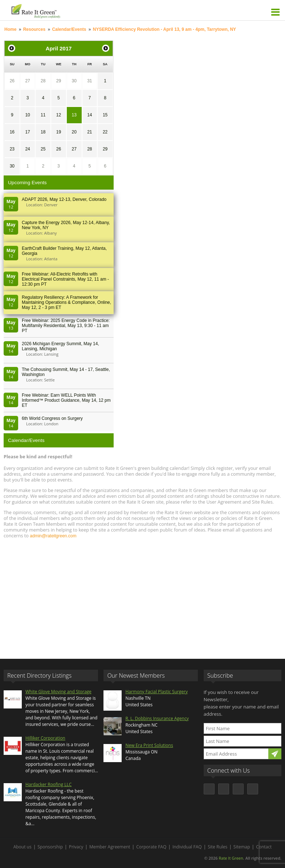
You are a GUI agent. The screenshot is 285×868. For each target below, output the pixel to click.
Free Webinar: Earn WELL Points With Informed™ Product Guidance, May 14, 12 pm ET (66, 400)
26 (12, 81)
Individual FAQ (187, 847)
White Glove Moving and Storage (58, 692)
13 (74, 115)
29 (59, 81)
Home (10, 29)
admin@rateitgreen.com (53, 536)
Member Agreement (110, 847)
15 (105, 115)
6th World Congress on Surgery (52, 418)
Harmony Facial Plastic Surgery (156, 692)
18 (43, 132)
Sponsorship (50, 847)
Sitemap (242, 847)
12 (59, 115)
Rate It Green (231, 858)
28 (43, 81)
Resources (34, 29)
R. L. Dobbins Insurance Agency (157, 718)
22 (105, 132)
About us (23, 847)
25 (43, 149)
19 (59, 132)
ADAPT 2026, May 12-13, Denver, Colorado (64, 199)
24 (27, 149)
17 (27, 132)
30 (74, 81)
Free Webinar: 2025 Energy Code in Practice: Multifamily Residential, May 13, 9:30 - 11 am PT (66, 326)
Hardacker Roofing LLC (48, 784)
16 (12, 132)
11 (43, 115)
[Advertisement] (142, 595)
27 (27, 81)
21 (89, 132)
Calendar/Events (69, 29)
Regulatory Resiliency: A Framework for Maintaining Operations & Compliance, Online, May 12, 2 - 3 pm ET (66, 302)
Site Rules (217, 847)
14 (89, 115)
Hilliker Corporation (45, 738)
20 (74, 132)
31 (89, 81)
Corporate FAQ (151, 847)
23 (12, 149)
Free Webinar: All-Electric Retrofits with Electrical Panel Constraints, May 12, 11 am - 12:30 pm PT (65, 279)
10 (27, 115)
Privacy (76, 847)
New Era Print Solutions (149, 745)
